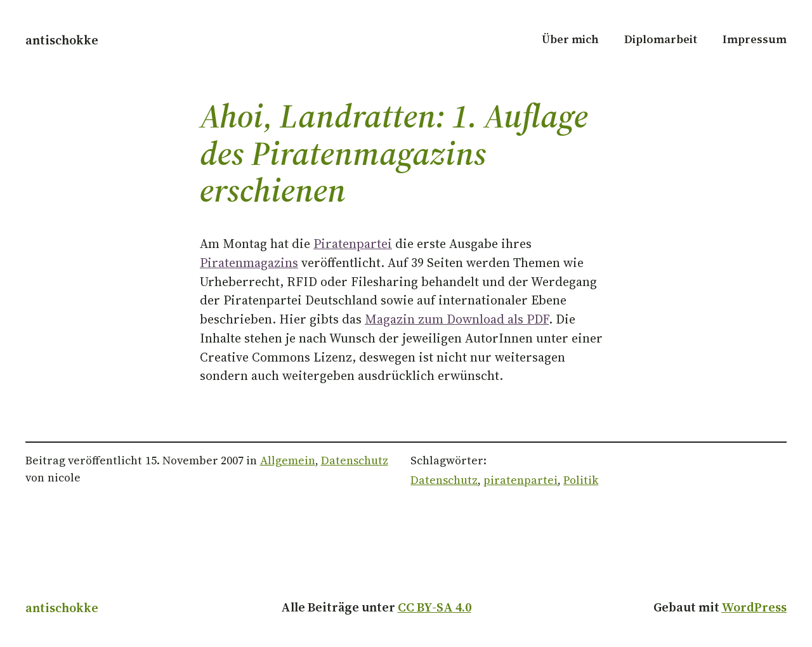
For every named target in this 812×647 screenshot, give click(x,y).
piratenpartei (521, 480)
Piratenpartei (353, 244)
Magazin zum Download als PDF (457, 319)
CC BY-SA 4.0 (435, 607)
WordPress (754, 607)
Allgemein (288, 461)
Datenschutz (355, 461)
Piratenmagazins (249, 263)
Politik (581, 480)
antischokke (62, 40)
